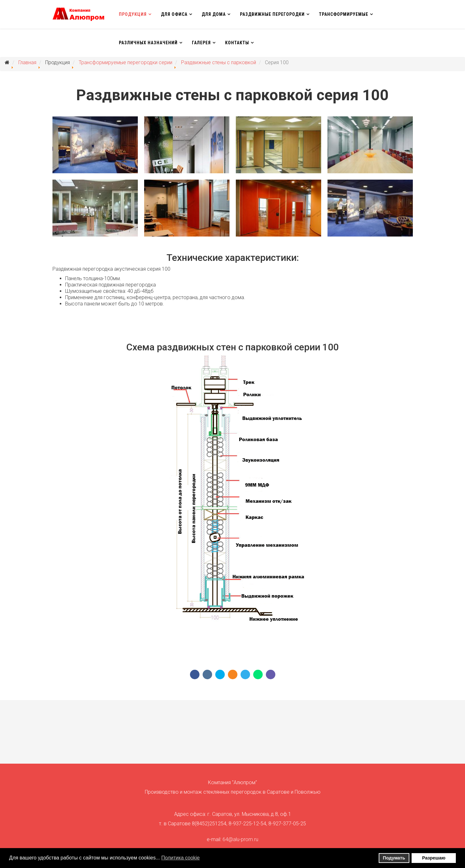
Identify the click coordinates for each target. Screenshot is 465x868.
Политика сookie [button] (180, 858)
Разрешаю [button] (434, 858)
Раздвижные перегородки (272, 14)
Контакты (237, 43)
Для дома (214, 14)
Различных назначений (148, 43)
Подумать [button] (394, 858)
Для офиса (174, 14)
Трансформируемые (344, 14)
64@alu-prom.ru (240, 839)
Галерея (201, 43)
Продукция (133, 14)
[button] (204, 859)
